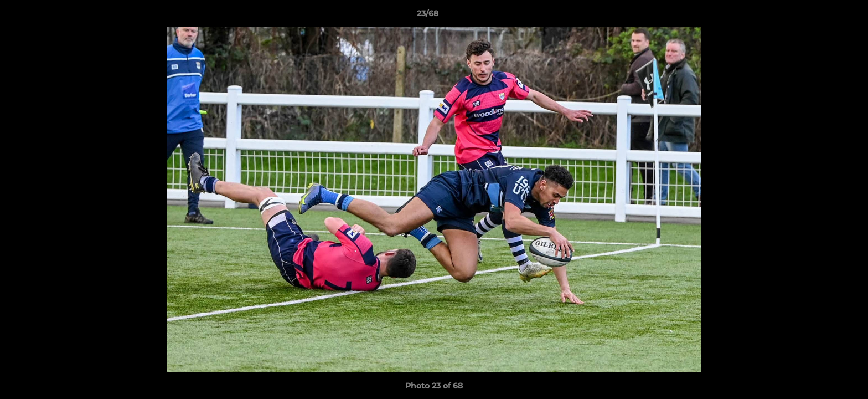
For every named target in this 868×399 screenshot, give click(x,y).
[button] (821, 16)
